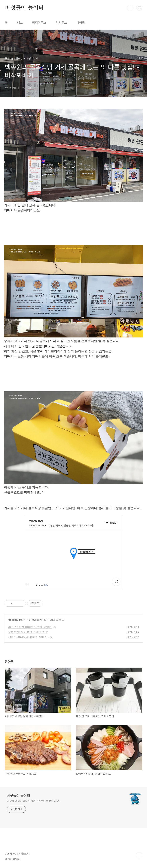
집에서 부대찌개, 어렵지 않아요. (28, 637)
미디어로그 (39, 23)
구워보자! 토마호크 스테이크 (26, 632)
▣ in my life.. (16, 620)
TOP (139, 855)
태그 (20, 23)
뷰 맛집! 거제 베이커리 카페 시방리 (30, 627)
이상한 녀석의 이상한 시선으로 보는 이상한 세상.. (34, 801)
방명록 (81, 23)
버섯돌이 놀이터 (24, 8)
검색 (130, 8)
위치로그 (61, 23)
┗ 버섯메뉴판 (34, 620)
